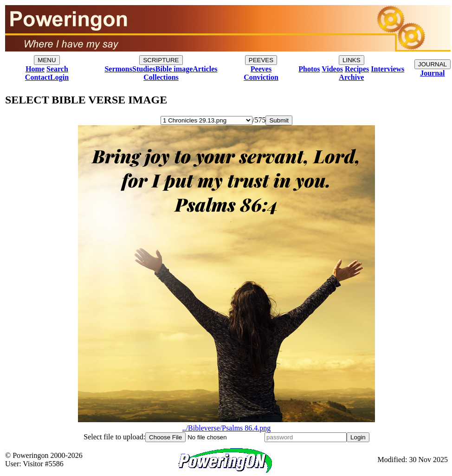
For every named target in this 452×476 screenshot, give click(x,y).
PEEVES (261, 60)
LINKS (352, 60)
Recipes (357, 69)
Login (59, 77)
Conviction (261, 77)
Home (35, 69)
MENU (47, 60)
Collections (161, 77)
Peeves (261, 69)
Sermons (118, 69)
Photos (309, 69)
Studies (144, 69)
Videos (332, 69)
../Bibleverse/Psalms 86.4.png (226, 424)
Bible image (174, 69)
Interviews (387, 69)
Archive (351, 77)
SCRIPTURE (161, 60)
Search (57, 69)
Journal (432, 73)
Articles (205, 69)
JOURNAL (433, 64)
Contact (38, 77)
